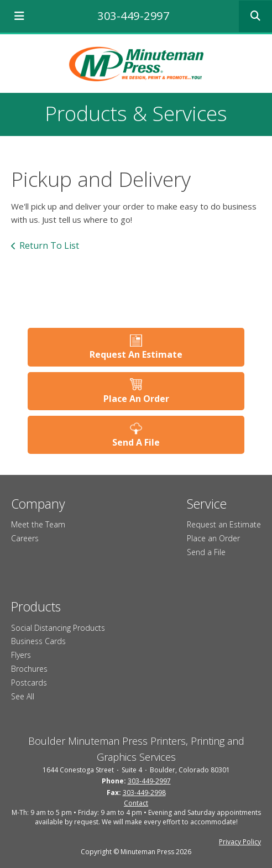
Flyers (21, 655)
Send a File (206, 552)
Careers (25, 538)
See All (23, 696)
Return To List (49, 245)
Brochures (29, 669)
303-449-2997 (133, 16)
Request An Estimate (136, 354)
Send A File (136, 442)
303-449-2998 (144, 793)
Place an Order (213, 538)
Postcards (29, 683)
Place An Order (136, 399)
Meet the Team (38, 524)
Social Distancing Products (58, 628)
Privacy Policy (240, 842)
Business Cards (38, 641)
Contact (136, 803)
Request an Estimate (224, 524)
